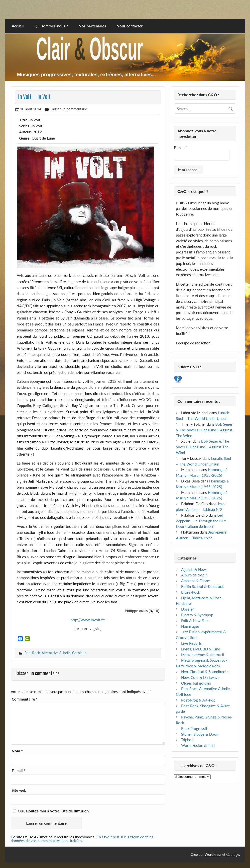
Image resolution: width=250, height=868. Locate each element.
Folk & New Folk (195, 621)
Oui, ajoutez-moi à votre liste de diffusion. (51, 811)
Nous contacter (130, 26)
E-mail (18, 771)
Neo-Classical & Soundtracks (205, 672)
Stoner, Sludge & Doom (200, 734)
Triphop (187, 740)
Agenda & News (194, 569)
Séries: (25, 126)
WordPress (213, 854)
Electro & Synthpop (197, 615)
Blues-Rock (191, 592)
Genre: (25, 138)
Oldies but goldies (196, 683)
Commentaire (25, 699)
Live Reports (191, 643)
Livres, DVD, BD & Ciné (201, 649)
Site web (19, 790)
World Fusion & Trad (198, 745)
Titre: (24, 120)
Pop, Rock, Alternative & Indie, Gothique (55, 653)
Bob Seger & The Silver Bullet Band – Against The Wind (204, 430)
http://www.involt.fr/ (88, 620)
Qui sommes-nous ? (51, 26)
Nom (17, 751)
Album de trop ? (194, 575)
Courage (233, 854)
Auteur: (25, 132)
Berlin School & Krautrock (202, 586)
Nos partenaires (92, 26)
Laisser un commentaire (69, 109)
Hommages (190, 626)
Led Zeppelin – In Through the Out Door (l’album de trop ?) (201, 521)
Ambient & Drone (195, 581)
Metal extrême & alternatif (203, 655)
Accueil (18, 26)
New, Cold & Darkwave (200, 677)
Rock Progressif (194, 728)
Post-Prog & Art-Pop (198, 700)
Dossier (187, 609)
